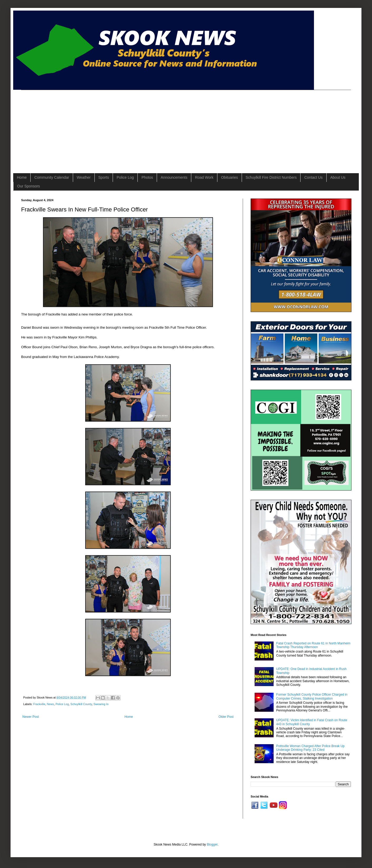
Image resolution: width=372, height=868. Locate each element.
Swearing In (101, 704)
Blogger (212, 845)
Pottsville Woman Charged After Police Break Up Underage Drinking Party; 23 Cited (310, 748)
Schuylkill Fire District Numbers (271, 177)
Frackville (39, 704)
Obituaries (230, 177)
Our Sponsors (28, 186)
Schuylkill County (81, 704)
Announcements (174, 177)
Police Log (125, 177)
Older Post (226, 717)
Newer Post (31, 717)
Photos (147, 177)
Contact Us (313, 177)
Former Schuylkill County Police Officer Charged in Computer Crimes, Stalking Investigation (312, 696)
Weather (84, 177)
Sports (104, 177)
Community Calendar (52, 177)
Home (22, 177)
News (50, 704)
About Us (338, 177)
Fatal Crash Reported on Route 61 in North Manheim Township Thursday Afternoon (313, 645)
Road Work (204, 177)
